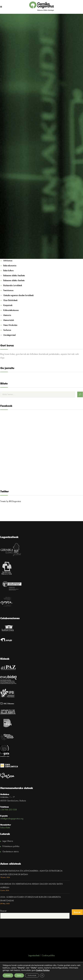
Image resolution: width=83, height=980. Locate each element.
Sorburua (7, 330)
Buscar (3, 911)
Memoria (7, 315)
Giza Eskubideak (10, 300)
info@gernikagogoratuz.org (12, 819)
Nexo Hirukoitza (10, 325)
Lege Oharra (8, 841)
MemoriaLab (9, 320)
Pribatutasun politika (11, 846)
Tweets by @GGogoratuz (11, 501)
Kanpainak (8, 305)
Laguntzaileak (34, 956)
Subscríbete (5, 828)
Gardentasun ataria (11, 852)
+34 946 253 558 (9, 810)
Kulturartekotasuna (11, 310)
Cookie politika (48, 956)
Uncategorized (9, 335)
